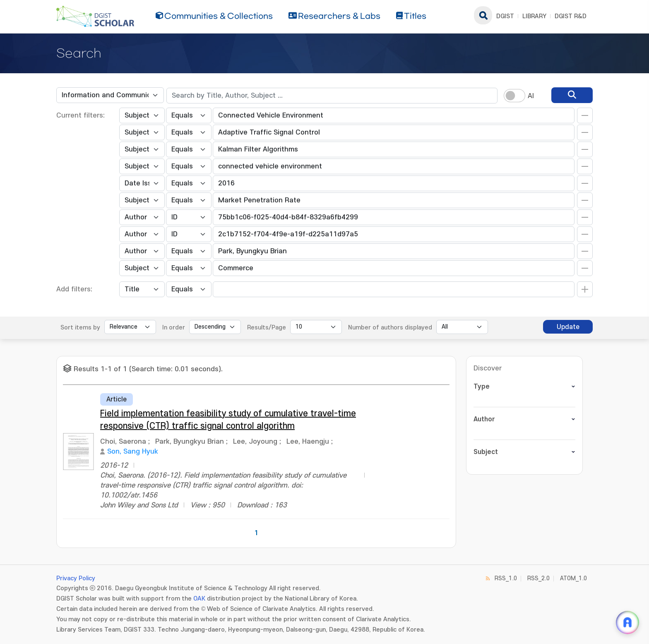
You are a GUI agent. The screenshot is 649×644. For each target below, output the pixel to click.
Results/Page (267, 328)
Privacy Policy (76, 578)
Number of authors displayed (390, 328)
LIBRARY (534, 16)
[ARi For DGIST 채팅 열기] (627, 622)
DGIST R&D (571, 16)
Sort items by (80, 328)
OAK (199, 599)
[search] (572, 95)
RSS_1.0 (506, 578)
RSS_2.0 (538, 578)
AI (531, 96)
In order (174, 328)
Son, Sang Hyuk (133, 452)
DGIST (505, 16)
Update (568, 327)
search (483, 15)
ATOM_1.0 (573, 578)
